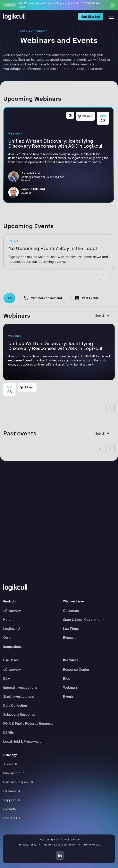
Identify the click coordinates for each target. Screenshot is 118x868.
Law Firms (71, 629)
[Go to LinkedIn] (60, 856)
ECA (7, 678)
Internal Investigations (20, 687)
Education (71, 638)
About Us (10, 764)
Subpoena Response (19, 714)
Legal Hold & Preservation (23, 741)
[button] (111, 17)
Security (10, 809)
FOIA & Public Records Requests (28, 723)
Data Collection (15, 705)
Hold (7, 620)
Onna (7, 638)
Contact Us (12, 818)
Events (68, 696)
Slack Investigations (19, 696)
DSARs (9, 732)
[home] (16, 17)
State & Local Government (83, 620)
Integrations (12, 647)
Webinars (70, 687)
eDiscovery (12, 611)
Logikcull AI (12, 629)
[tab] (9, 298)
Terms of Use (92, 845)
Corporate (71, 611)
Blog (67, 678)
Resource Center (76, 670)
